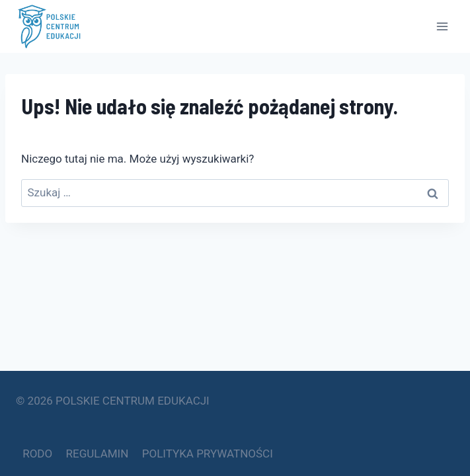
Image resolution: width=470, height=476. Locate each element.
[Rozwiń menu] (442, 26)
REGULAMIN (98, 454)
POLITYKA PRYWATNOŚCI (208, 454)
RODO (37, 454)
